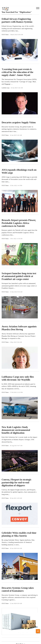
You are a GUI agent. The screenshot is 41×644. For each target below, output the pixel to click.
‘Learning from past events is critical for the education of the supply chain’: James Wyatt (17, 72)
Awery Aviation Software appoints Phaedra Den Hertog (19, 328)
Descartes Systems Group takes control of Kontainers (18, 589)
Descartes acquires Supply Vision (19, 122)
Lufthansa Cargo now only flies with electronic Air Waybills (18, 378)
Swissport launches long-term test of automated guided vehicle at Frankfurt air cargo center (19, 276)
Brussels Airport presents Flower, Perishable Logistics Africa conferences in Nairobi (19, 223)
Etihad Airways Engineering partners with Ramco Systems (17, 20)
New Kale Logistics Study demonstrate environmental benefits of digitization (16, 430)
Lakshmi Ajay (6, 88)
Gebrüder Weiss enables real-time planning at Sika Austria (19, 534)
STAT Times (5, 35)
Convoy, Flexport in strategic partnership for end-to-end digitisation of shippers (17, 483)
